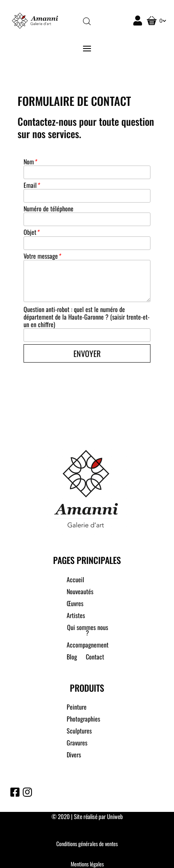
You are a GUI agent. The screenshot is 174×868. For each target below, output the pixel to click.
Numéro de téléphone (48, 209)
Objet (31, 232)
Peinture (77, 708)
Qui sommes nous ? (88, 631)
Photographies (83, 720)
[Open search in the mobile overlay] (87, 21)
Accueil (75, 580)
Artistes (76, 616)
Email (31, 185)
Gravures (77, 744)
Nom (30, 162)
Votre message (42, 256)
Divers (74, 756)
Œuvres (75, 604)
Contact (95, 658)
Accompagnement (88, 646)
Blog (72, 658)
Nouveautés (80, 592)
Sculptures (79, 732)
